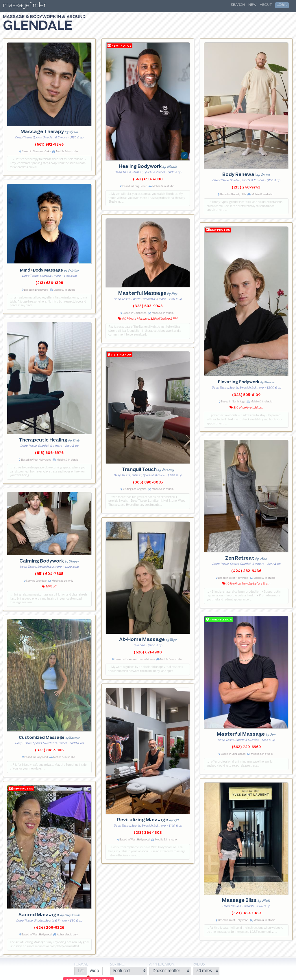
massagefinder (24, 6)
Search (238, 5)
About (266, 5)
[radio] (81, 971)
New (252, 5)
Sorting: (118, 965)
